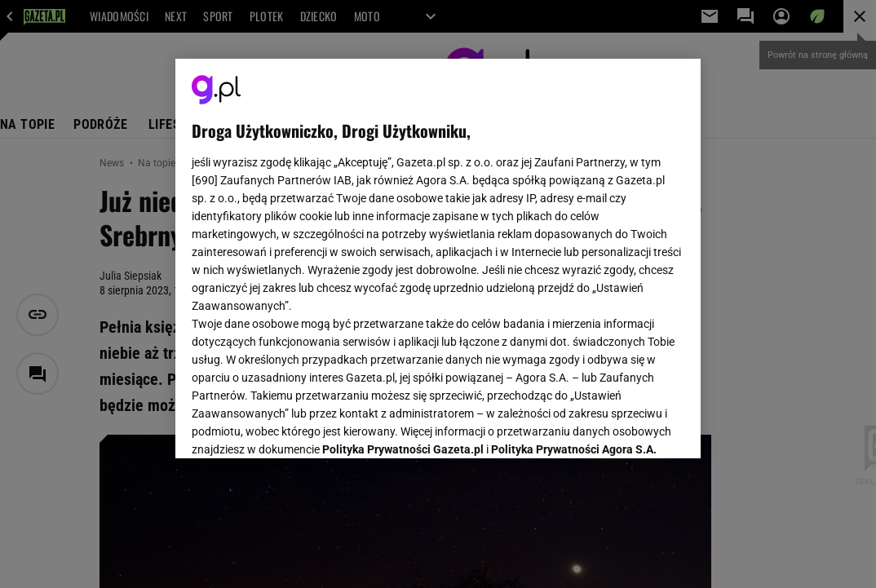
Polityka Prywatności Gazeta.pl (403, 251)
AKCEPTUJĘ (629, 427)
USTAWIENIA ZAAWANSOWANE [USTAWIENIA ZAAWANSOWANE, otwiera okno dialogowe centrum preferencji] (298, 426)
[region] (438, 259)
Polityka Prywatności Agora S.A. (574, 251)
